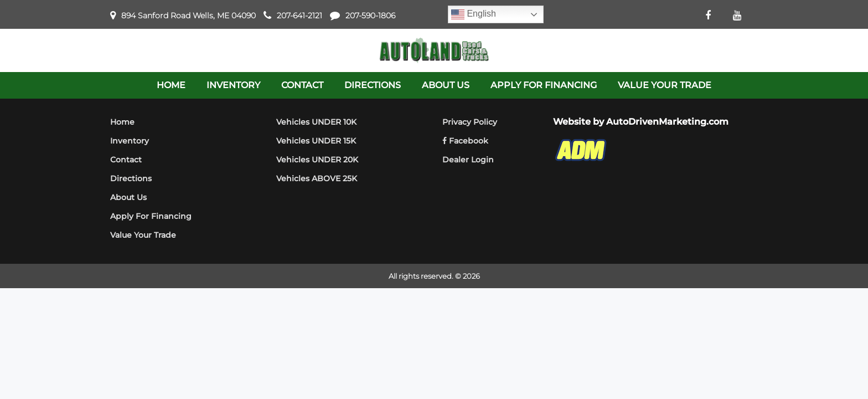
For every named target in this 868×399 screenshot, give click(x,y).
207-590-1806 (370, 16)
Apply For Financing (151, 216)
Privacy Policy (470, 122)
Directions (131, 178)
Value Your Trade (143, 235)
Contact (126, 160)
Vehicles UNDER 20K (317, 160)
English (474, 14)
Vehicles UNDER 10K (316, 122)
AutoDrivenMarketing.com (667, 122)
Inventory (130, 141)
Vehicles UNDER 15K (316, 141)
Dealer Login (468, 160)
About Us (128, 197)
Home (122, 122)
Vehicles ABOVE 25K (317, 178)
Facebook (465, 141)
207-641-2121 (299, 16)
